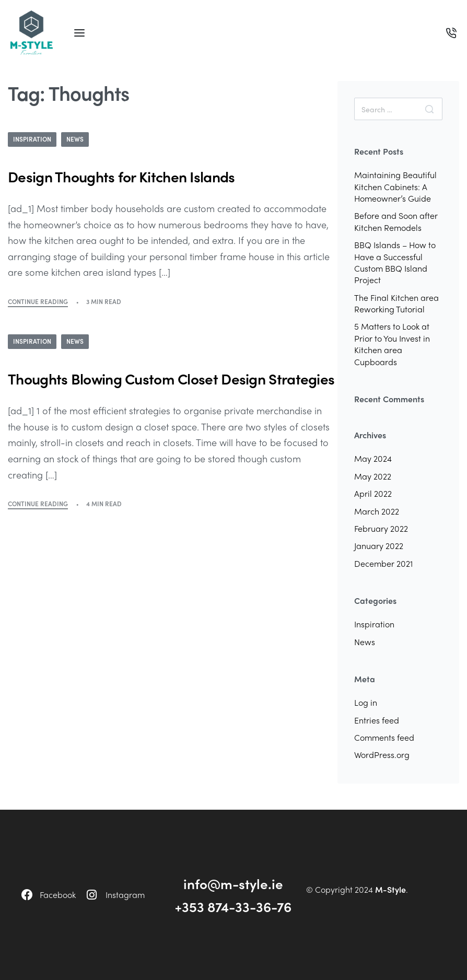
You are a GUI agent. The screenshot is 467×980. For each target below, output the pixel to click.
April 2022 (373, 493)
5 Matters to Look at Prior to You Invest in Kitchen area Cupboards (392, 344)
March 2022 (377, 511)
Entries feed (377, 720)
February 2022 (381, 528)
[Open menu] (79, 33)
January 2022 (379, 546)
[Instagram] (92, 895)
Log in (366, 702)
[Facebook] (27, 895)
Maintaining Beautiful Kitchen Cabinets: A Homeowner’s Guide (395, 186)
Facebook (58, 895)
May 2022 (373, 476)
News (75, 139)
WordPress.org (382, 755)
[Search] (429, 109)
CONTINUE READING (38, 302)
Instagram (125, 895)
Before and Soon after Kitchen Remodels (396, 221)
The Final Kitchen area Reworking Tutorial (396, 303)
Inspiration (32, 139)
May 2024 (373, 458)
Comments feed (384, 737)
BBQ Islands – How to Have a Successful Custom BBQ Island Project (395, 262)
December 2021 (383, 563)
